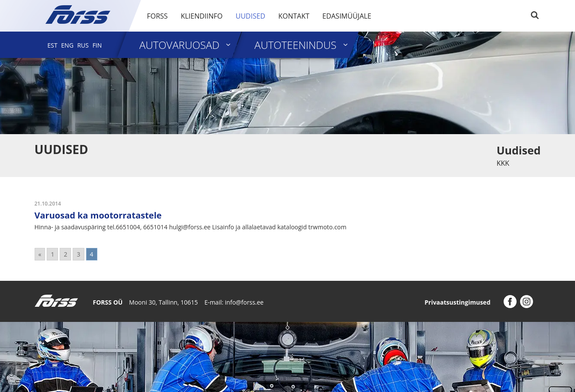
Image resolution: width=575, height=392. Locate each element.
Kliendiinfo (202, 16)
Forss (157, 16)
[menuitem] (53, 45)
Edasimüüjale (347, 16)
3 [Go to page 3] (78, 254)
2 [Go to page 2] (65, 254)
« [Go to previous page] (40, 254)
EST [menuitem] (53, 45)
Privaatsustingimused (457, 302)
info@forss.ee (244, 302)
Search (535, 15)
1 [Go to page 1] (52, 254)
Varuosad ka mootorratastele (98, 215)
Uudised (250, 16)
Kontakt (294, 16)
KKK (503, 163)
